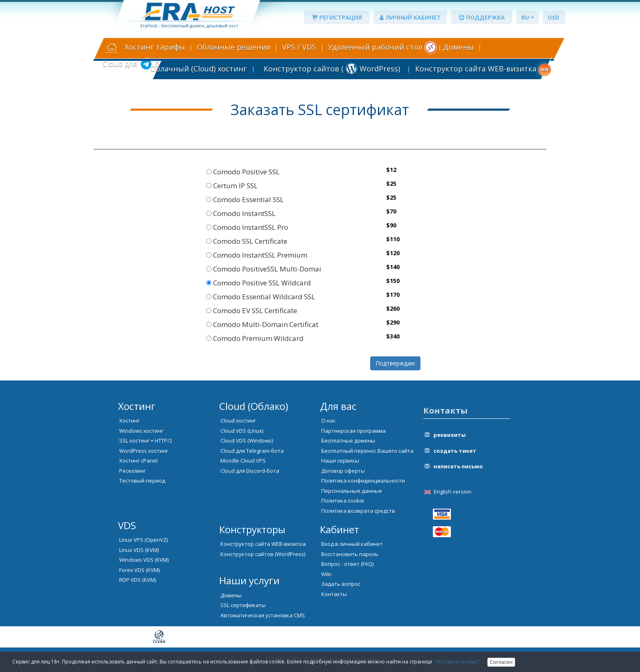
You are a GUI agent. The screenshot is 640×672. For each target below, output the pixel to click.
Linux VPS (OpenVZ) (143, 540)
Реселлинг (132, 471)
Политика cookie (343, 501)
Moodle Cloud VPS (243, 461)
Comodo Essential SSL (245, 199)
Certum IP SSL (232, 186)
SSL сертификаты (243, 605)
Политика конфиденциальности (363, 481)
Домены (458, 47)
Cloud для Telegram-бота (252, 451)
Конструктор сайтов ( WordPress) (331, 69)
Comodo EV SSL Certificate (252, 310)
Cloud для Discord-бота (250, 471)
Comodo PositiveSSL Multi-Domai (264, 269)
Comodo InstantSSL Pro (247, 227)
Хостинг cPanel (138, 461)
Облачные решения (233, 47)
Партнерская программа (353, 431)
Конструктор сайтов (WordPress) (263, 554)
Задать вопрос (341, 584)
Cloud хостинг (238, 421)
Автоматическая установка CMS (263, 615)
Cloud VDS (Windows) (247, 441)
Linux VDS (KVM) (139, 550)
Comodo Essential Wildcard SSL (261, 297)
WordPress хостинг (144, 451)
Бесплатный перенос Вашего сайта (367, 451)
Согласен (501, 662)
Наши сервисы (340, 461)
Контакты (334, 594)
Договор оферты (343, 471)
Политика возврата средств (358, 511)
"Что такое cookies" (457, 662)
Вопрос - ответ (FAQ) (347, 564)
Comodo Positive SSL (243, 172)
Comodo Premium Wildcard (255, 338)
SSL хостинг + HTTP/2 (146, 441)
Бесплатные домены (348, 441)
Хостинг (129, 421)
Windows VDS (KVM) (144, 560)
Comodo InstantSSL (241, 213)
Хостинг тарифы (155, 47)
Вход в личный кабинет (352, 544)
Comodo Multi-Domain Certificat (262, 324)
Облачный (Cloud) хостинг (198, 69)
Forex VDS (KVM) (139, 570)
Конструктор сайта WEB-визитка (476, 69)
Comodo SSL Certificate (247, 241)
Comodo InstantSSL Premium (257, 255)
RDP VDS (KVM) (138, 580)
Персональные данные (352, 491)
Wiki (326, 574)
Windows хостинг (141, 431)
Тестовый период (142, 481)
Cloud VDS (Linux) (242, 431)
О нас (328, 421)
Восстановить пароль (350, 554)
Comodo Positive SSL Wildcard (259, 283)
